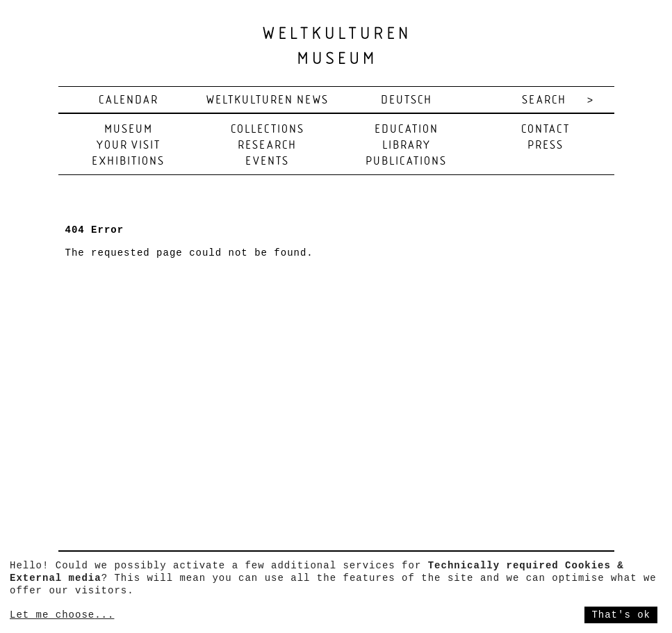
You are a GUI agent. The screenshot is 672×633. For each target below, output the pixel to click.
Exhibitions (128, 162)
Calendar (129, 100)
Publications (406, 162)
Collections (268, 130)
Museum (129, 130)
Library (407, 146)
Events (267, 162)
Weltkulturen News (268, 100)
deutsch (407, 100)
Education (407, 130)
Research (267, 146)
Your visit (129, 146)
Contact (546, 130)
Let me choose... (62, 615)
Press (546, 146)
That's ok (621, 615)
